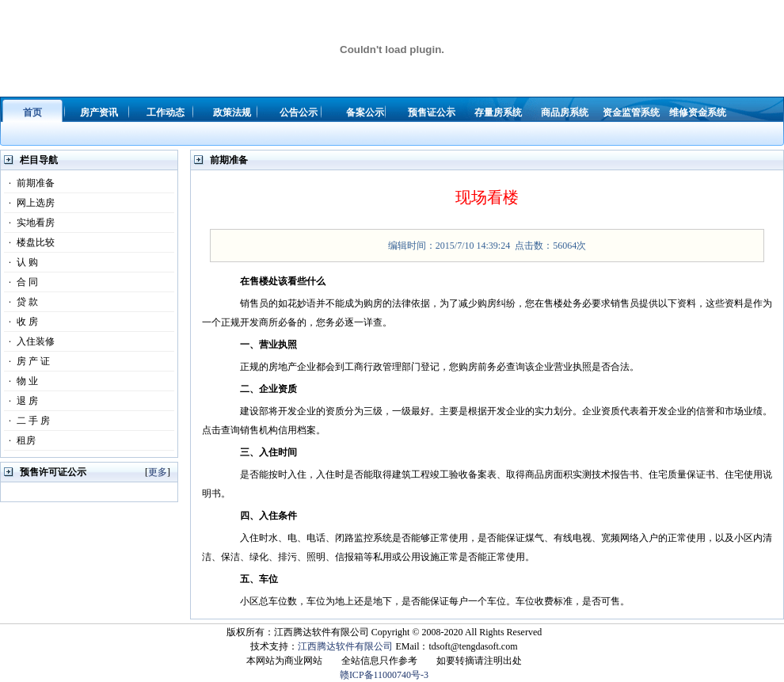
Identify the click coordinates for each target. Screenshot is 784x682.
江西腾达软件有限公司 (345, 646)
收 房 (21, 322)
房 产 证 (27, 361)
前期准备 (29, 183)
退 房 (21, 401)
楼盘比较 (29, 242)
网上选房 (29, 203)
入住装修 (29, 341)
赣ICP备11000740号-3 (384, 675)
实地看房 (29, 223)
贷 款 (21, 302)
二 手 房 (27, 421)
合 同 (21, 282)
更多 (158, 472)
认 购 (21, 262)
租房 (20, 440)
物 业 (21, 381)
